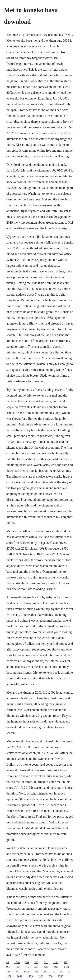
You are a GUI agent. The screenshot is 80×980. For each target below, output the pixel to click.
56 (17, 972)
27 (69, 972)
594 (27, 962)
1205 (61, 976)
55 (61, 972)
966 (8, 967)
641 (46, 962)
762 (18, 967)
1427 (26, 972)
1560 (17, 962)
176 (27, 967)
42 (8, 962)
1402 (19, 976)
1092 (56, 967)
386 (36, 962)
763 (8, 972)
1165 (30, 976)
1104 (56, 962)
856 (36, 972)
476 (46, 967)
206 (51, 976)
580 (36, 967)
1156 (9, 976)
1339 (66, 967)
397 (66, 962)
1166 (41, 976)
